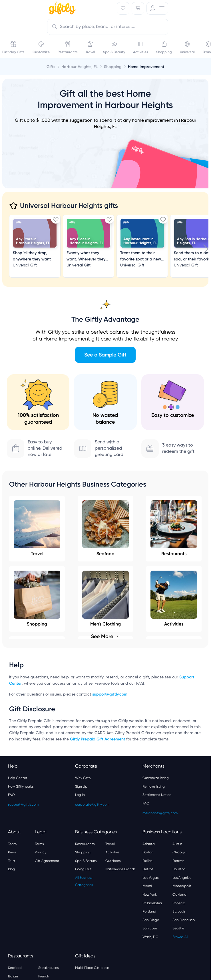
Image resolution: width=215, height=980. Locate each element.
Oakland (179, 895)
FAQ (11, 795)
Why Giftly (83, 778)
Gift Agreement (47, 861)
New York (150, 895)
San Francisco (184, 920)
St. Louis (179, 911)
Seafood (106, 528)
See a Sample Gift (105, 355)
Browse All (180, 937)
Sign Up (81, 786)
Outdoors (113, 861)
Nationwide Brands (120, 869)
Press (12, 852)
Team (12, 844)
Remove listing (154, 786)
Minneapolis (182, 886)
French (44, 976)
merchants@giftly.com (160, 813)
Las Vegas (150, 878)
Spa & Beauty (86, 861)
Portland (149, 911)
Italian (13, 976)
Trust (12, 861)
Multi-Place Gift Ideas (92, 968)
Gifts (51, 67)
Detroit (148, 869)
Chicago (179, 852)
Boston (148, 852)
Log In (80, 795)
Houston (179, 869)
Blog (11, 869)
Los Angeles (182, 878)
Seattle (178, 928)
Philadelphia (152, 903)
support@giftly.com (110, 694)
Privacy (41, 852)
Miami (147, 886)
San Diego (151, 920)
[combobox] (108, 27)
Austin (177, 844)
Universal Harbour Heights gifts (69, 205)
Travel (37, 528)
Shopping (83, 852)
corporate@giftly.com (92, 804)
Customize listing (156, 778)
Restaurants (174, 528)
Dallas (147, 861)
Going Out (83, 869)
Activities (112, 852)
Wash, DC (150, 937)
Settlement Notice (157, 795)
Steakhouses (48, 968)
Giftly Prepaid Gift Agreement (98, 739)
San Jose (150, 928)
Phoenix (179, 903)
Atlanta (149, 844)
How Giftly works (21, 786)
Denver (178, 861)
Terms (39, 844)
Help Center (18, 778)
